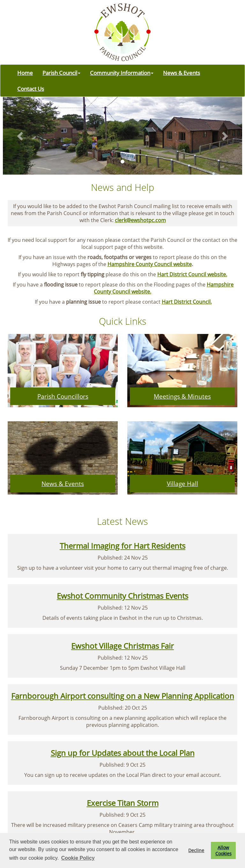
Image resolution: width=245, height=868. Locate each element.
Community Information (122, 73)
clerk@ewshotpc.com (140, 220)
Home (25, 73)
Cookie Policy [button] (78, 858)
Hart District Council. (187, 302)
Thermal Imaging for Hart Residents (122, 546)
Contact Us (31, 89)
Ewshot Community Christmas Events (122, 596)
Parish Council (61, 73)
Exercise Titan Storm (123, 803)
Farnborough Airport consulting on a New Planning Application (123, 696)
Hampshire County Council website (150, 264)
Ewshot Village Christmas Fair (122, 646)
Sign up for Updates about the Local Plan (123, 753)
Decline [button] (196, 850)
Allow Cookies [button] (223, 850)
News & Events (182, 73)
